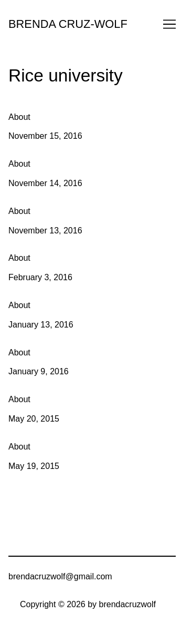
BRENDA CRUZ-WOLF (68, 24)
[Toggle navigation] (169, 24)
